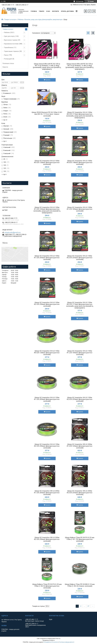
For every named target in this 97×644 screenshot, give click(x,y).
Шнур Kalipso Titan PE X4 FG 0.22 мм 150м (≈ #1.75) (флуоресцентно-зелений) (80, 539)
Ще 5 (5, 174)
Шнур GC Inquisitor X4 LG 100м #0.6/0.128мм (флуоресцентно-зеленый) (47, 162)
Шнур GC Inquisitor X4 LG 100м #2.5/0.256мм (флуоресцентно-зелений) (47, 304)
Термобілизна (9, 48)
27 (88, 606)
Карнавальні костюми (11, 44)
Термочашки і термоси (11, 51)
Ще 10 (5, 120)
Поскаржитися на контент (51, 642)
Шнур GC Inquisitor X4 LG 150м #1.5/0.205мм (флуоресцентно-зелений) (47, 399)
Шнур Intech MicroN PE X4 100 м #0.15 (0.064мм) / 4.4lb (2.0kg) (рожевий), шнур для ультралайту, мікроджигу (47, 66)
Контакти (55, 11)
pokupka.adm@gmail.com (13, 232)
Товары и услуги (8, 29)
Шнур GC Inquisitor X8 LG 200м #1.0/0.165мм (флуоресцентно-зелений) (80, 446)
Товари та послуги (10, 20)
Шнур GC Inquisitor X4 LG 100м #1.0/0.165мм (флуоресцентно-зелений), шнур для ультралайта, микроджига (47, 210)
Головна (34, 11)
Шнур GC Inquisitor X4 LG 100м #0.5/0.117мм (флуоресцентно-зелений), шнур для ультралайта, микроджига (80, 115)
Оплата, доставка (67, 11)
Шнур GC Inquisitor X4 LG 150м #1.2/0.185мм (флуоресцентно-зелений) (80, 353)
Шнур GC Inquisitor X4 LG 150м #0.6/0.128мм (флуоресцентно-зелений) (47, 353)
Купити (48, 80)
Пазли (6, 55)
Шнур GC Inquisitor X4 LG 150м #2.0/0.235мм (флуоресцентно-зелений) (80, 399)
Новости (5, 67)
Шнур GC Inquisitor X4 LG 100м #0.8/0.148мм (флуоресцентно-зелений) (80, 162)
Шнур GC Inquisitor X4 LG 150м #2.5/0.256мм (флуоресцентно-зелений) (47, 446)
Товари (41, 11)
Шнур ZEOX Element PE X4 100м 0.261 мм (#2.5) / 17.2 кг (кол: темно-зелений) (47, 114)
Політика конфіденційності (67, 642)
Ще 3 (5, 141)
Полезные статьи (8, 63)
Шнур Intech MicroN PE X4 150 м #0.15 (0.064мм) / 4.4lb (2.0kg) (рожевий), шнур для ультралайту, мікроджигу (80, 66)
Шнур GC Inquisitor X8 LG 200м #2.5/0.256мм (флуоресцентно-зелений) (47, 539)
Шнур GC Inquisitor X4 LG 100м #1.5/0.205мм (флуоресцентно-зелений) (47, 258)
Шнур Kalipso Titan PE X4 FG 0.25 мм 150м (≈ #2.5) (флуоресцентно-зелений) (47, 586)
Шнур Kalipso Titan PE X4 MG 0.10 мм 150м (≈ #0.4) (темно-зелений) (80, 585)
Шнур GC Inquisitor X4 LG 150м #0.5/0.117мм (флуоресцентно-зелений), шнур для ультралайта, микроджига (80, 305)
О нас (48, 11)
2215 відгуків (80, 1)
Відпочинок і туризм (11, 40)
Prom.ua (58, 639)
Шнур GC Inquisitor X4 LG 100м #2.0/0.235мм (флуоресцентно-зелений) (80, 258)
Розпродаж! (8, 59)
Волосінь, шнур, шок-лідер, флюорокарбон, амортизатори (43, 20)
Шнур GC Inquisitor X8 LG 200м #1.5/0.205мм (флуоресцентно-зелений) (47, 493)
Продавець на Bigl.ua (49, 640)
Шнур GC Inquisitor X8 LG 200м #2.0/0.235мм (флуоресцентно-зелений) (80, 493)
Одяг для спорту (9, 36)
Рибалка (20, 20)
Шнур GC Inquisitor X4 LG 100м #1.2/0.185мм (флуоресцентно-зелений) (80, 209)
